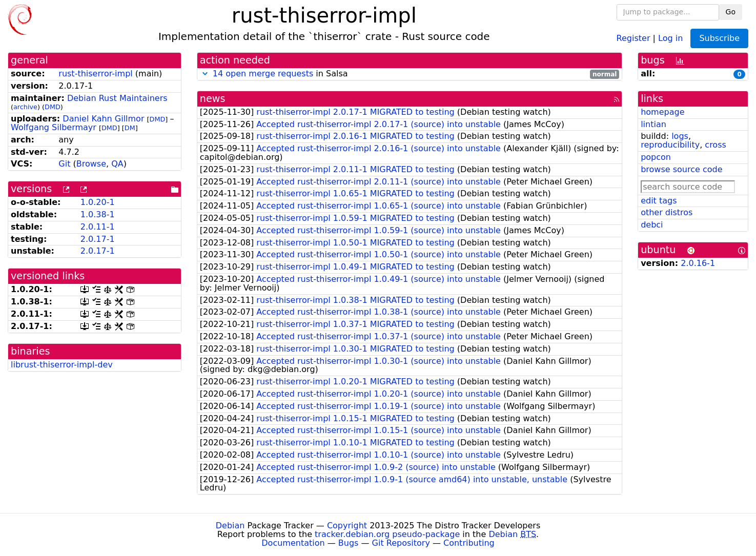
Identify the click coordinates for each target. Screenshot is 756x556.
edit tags (659, 201)
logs (680, 136)
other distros (667, 212)
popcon (656, 157)
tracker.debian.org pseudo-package (387, 534)
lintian (653, 124)
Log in (670, 38)
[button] (205, 74)
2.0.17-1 (98, 239)
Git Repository (401, 543)
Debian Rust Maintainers (117, 98)
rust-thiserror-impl (95, 74)
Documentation (293, 543)
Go (731, 12)
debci (652, 225)
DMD (53, 107)
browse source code (681, 169)
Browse (91, 164)
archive (25, 107)
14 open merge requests (263, 74)
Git (64, 164)
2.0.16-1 (698, 263)
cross (715, 145)
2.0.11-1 (98, 227)
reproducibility (670, 145)
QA (117, 164)
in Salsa (410, 74)
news (213, 99)
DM (130, 128)
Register (634, 38)
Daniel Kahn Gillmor (103, 119)
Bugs (349, 543)
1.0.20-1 (98, 202)
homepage (662, 112)
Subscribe (719, 38)
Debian (230, 526)
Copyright (347, 526)
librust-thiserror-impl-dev (62, 365)
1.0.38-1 (98, 214)
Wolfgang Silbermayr (54, 127)
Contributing (469, 543)
